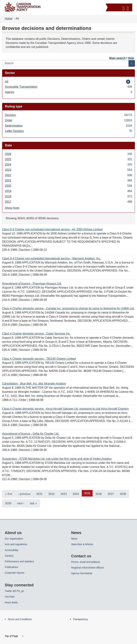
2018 (68, 196)
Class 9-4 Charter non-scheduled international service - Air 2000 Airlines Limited (52, 229)
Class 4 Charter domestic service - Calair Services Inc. (36, 334)
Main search (117, 58)
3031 (39, 494)
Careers (9, 556)
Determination (68, 126)
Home (9, 18)
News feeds (11, 602)
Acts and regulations (16, 544)
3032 (52, 494)
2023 (68, 170)
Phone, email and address (86, 562)
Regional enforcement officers (88, 568)
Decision (68, 115)
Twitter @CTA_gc (14, 591)
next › (21, 503)
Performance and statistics (19, 561)
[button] (119, 8)
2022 (68, 175)
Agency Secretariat (82, 573)
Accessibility (12, 550)
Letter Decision (68, 131)
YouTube (10, 597)
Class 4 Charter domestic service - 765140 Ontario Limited (39, 359)
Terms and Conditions (20, 619)
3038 (123, 494)
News (74, 539)
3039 (8, 503)
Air (10, 81)
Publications (12, 567)
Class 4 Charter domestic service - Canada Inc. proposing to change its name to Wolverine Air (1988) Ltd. (68, 308)
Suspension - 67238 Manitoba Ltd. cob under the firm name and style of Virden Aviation (57, 459)
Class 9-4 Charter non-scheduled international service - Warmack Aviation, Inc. (52, 258)
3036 (99, 494)
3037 (111, 494)
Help (131, 58)
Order (68, 120)
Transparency (80, 619)
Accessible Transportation (68, 87)
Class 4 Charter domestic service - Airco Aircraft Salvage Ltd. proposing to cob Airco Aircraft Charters (65, 409)
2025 (68, 159)
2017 (68, 202)
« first (9, 494)
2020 (68, 186)
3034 (76, 494)
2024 (68, 165)
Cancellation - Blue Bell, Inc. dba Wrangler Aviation (34, 384)
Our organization (14, 539)
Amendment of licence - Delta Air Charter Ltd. (31, 434)
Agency (68, 92)
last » (33, 503)
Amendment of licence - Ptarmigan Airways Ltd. (32, 284)
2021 (68, 180)
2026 (68, 154)
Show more (12, 208)
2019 (68, 191)
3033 (64, 494)
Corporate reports (15, 573)
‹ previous (24, 494)
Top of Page (14, 636)
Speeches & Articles (82, 544)
